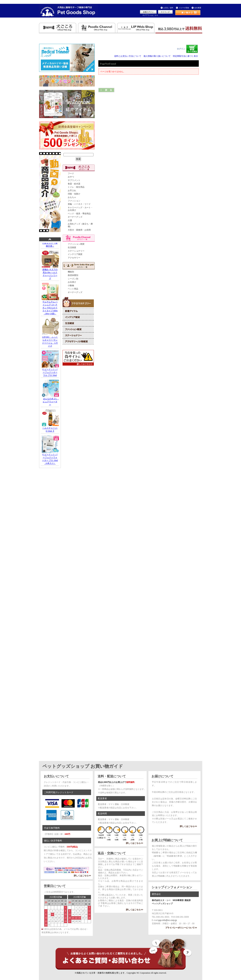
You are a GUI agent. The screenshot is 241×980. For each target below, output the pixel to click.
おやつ (71, 177)
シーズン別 (73, 279)
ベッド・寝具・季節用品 (79, 214)
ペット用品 (73, 289)
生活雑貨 (72, 247)
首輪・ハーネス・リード (79, 204)
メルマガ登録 (184, 8)
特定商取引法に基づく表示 (185, 56)
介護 (70, 220)
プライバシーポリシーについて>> (181, 928)
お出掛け (72, 282)
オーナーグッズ (75, 217)
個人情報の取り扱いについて (157, 56)
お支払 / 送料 (168, 8)
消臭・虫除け (74, 194)
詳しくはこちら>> (82, 876)
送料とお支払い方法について (128, 56)
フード (71, 173)
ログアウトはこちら (150, 15)
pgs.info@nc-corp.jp (168, 920)
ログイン (181, 49)
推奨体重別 (73, 275)
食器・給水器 (74, 184)
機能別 (71, 272)
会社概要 (198, 8)
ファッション (74, 201)
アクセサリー (74, 258)
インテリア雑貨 (75, 254)
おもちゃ (72, 197)
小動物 (71, 286)
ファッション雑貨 (76, 244)
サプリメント (74, 180)
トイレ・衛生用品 (76, 187)
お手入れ (72, 191)
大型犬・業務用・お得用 (79, 230)
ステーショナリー (76, 251)
